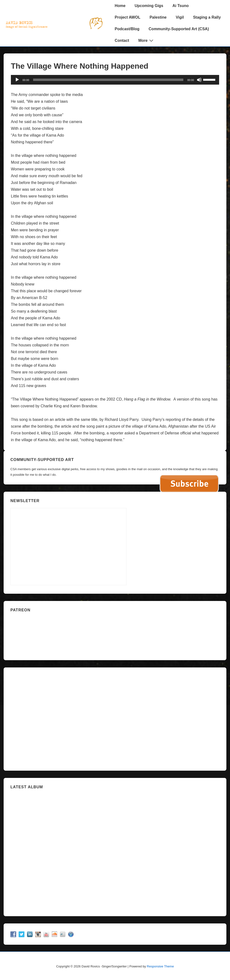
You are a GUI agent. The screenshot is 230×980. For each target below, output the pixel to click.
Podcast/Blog (127, 29)
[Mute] (199, 80)
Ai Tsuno (181, 6)
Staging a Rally (207, 17)
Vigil (180, 17)
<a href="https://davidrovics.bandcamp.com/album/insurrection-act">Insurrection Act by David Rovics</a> (115, 851)
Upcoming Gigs (149, 6)
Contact (122, 40)
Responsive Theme (160, 966)
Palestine (158, 17)
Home (120, 6)
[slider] (108, 80)
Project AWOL (127, 17)
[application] (115, 80)
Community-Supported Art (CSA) (179, 29)
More (146, 40)
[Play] (17, 80)
